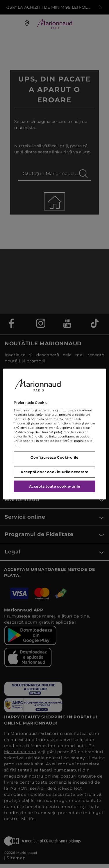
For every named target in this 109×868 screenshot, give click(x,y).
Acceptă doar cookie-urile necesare (54, 472)
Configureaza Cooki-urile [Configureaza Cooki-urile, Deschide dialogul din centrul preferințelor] (54, 457)
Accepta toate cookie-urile (55, 486)
